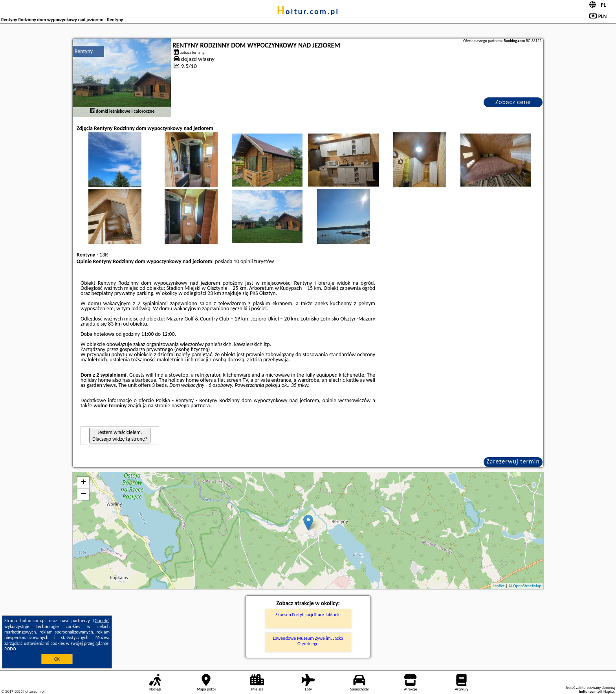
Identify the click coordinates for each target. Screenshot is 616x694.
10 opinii (243, 261)
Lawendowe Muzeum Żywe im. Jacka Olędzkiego (308, 641)
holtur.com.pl (308, 11)
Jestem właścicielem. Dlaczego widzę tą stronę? (120, 436)
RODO (10, 649)
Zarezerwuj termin (513, 461)
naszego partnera (191, 406)
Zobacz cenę (513, 102)
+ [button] (83, 483)
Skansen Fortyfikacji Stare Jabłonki (308, 615)
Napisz (609, 691)
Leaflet (499, 586)
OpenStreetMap (527, 586)
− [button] (83, 494)
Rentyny (84, 51)
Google (102, 621)
